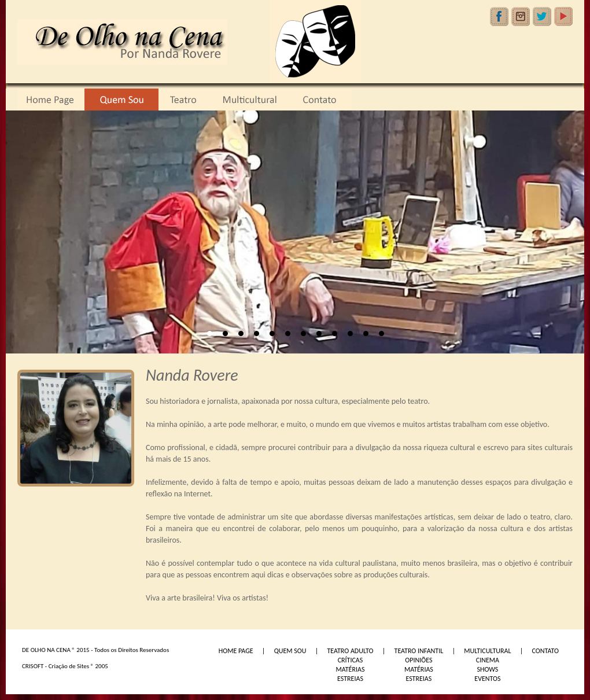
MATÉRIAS (350, 669)
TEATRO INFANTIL (419, 651)
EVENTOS (487, 679)
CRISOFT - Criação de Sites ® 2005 (65, 666)
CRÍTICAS (351, 660)
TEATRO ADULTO (350, 651)
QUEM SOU (290, 651)
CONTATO (545, 651)
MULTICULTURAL (487, 651)
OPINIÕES (418, 660)
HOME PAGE (236, 651)
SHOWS (487, 669)
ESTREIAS (350, 679)
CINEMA (488, 660)
